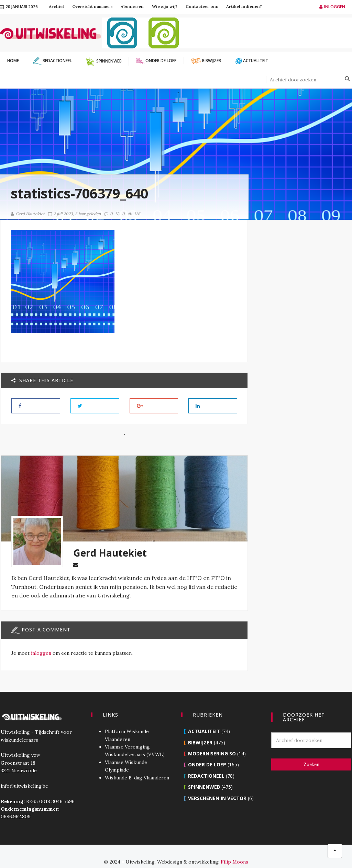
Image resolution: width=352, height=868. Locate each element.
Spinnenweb (204, 776)
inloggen (40, 653)
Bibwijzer (200, 732)
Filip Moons (234, 851)
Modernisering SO (212, 743)
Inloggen (332, 7)
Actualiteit (204, 720)
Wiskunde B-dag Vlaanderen (137, 767)
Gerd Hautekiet (28, 214)
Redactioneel (206, 765)
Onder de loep (207, 753)
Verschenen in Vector (217, 787)
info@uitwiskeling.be (24, 775)
